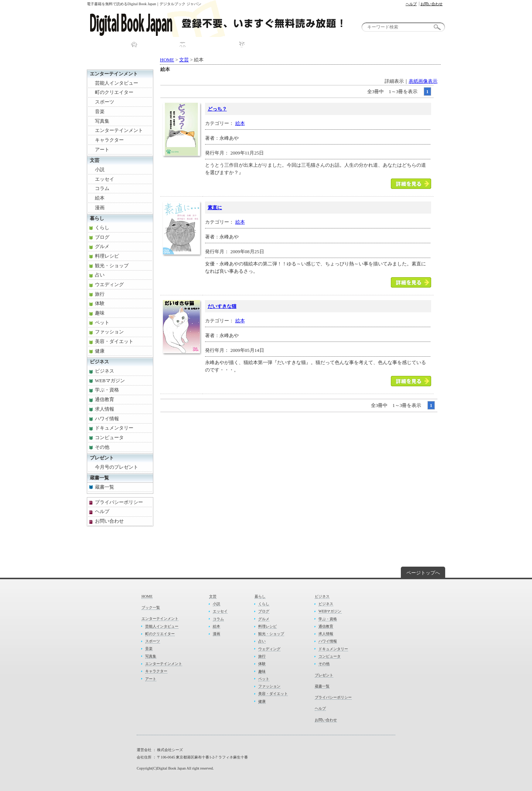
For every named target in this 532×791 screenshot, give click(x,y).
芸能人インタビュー (117, 83)
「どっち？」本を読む (411, 184)
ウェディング (269, 649)
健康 (100, 351)
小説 (100, 169)
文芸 (184, 60)
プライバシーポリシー (119, 502)
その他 (102, 447)
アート (102, 150)
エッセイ (105, 179)
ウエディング (109, 284)
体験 (100, 303)
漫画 (100, 208)
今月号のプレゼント (117, 467)
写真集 (102, 121)
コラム (102, 188)
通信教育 (105, 399)
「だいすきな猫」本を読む (411, 381)
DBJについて (265, 45)
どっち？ (217, 109)
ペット (102, 322)
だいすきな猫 (222, 306)
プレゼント (327, 45)
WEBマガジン (110, 381)
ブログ (102, 237)
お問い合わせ (432, 4)
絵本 (240, 123)
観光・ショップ (112, 266)
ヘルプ (411, 4)
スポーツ (105, 102)
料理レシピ (107, 256)
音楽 (100, 111)
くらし (102, 228)
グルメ (102, 246)
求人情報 (105, 409)
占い (100, 275)
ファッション (109, 332)
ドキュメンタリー (114, 428)
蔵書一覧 (99, 478)
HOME (150, 45)
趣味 (100, 313)
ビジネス (99, 362)
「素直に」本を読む (411, 282)
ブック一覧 (204, 45)
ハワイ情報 (107, 419)
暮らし (97, 218)
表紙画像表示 (423, 81)
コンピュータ (109, 437)
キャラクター (109, 140)
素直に (215, 208)
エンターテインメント (114, 74)
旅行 (100, 294)
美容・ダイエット (114, 341)
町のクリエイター (114, 92)
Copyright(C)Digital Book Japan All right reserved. (175, 768)
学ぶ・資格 (107, 390)
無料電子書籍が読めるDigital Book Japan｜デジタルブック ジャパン (225, 22)
